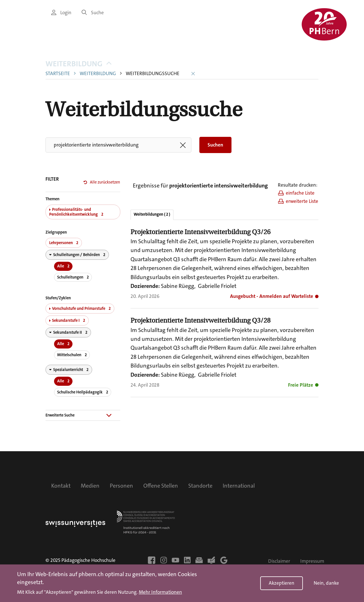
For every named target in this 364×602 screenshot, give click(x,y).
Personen (121, 486)
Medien (90, 486)
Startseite (58, 74)
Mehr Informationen (160, 592)
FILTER (52, 179)
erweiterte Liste (298, 201)
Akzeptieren (282, 583)
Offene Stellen (161, 486)
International (239, 486)
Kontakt (61, 486)
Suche (93, 13)
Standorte (200, 486)
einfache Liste (296, 193)
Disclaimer (279, 561)
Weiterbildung (78, 64)
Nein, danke (326, 583)
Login (61, 13)
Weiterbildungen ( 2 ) (152, 214)
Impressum (312, 561)
